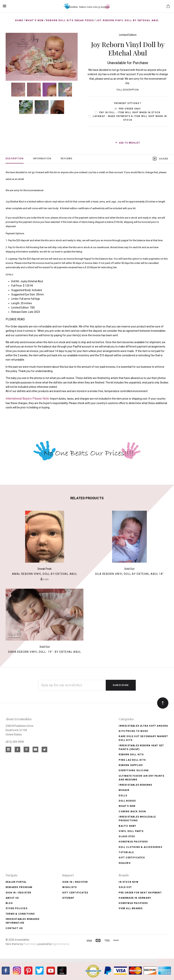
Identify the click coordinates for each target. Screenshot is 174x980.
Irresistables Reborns (135, 785)
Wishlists (70, 887)
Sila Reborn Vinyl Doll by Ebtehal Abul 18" (129, 574)
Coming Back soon (132, 812)
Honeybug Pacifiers (133, 842)
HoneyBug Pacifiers (133, 903)
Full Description (128, 90)
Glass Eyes (127, 836)
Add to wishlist (128, 143)
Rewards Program (19, 887)
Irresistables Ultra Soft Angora (143, 726)
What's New (127, 806)
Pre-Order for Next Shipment (140, 893)
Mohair (124, 790)
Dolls (123, 796)
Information (42, 159)
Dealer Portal (16, 882)
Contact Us (14, 928)
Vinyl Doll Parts (131, 831)
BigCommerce (61, 944)
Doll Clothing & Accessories (140, 847)
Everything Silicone (134, 770)
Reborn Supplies (131, 765)
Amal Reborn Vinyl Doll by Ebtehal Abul (45, 574)
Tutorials (126, 852)
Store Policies (16, 908)
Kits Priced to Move (133, 731)
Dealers (124, 863)
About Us (12, 898)
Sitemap (68, 898)
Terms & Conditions (20, 914)
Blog (9, 903)
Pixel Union (30, 944)
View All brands (131, 908)
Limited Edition (128, 35)
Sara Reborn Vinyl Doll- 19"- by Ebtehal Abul (45, 652)
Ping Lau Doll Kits (132, 760)
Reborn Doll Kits (131, 755)
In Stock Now (128, 882)
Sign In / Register (18, 893)
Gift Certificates (132, 858)
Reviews (67, 159)
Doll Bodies (127, 801)
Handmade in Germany (135, 898)
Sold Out (125, 887)
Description (15, 159)
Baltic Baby (127, 826)
